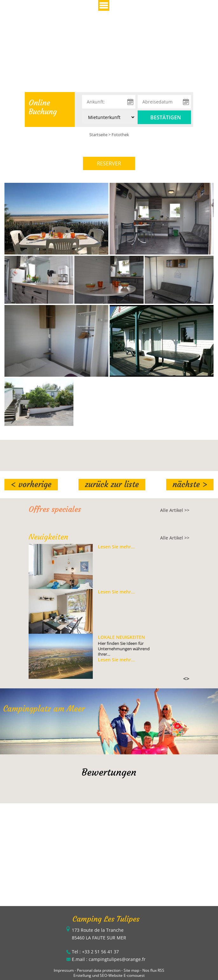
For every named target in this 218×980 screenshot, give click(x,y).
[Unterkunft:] (109, 117)
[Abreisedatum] (164, 102)
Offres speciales (55, 509)
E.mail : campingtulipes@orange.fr (109, 959)
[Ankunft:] (109, 102)
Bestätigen (166, 117)
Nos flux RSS (153, 970)
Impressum (64, 970)
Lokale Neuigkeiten (121, 637)
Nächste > (190, 484)
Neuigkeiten (48, 537)
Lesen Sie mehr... (116, 547)
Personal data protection (99, 970)
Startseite (98, 135)
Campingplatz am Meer (44, 709)
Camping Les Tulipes (106, 919)
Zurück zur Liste (112, 484)
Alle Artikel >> (175, 510)
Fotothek (120, 135)
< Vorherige (31, 484)
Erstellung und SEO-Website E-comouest (109, 975)
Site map (131, 970)
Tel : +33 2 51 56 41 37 (95, 952)
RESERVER (109, 163)
